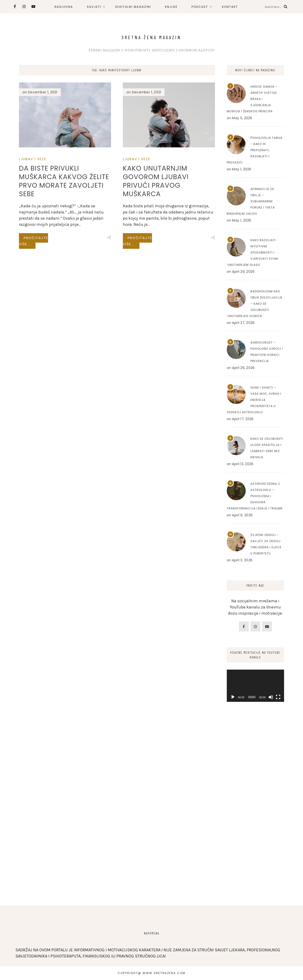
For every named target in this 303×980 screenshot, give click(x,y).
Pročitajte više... (33, 241)
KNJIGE (171, 7)
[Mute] (271, 697)
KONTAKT (230, 7)
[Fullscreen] (278, 697)
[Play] (233, 697)
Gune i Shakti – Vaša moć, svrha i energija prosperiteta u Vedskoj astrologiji (254, 400)
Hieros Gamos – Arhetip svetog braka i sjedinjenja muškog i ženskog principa (252, 99)
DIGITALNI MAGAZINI (133, 7)
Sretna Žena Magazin (151, 37)
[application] (256, 686)
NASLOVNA (64, 7)
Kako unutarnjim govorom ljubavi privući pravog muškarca (156, 181)
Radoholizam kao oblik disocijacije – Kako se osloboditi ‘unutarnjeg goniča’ (255, 304)
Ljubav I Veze (33, 159)
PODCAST (200, 7)
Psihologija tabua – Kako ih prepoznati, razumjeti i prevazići (255, 150)
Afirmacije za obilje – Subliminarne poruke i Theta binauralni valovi (251, 201)
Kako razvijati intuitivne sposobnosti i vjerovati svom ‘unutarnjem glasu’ (252, 252)
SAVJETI (94, 7)
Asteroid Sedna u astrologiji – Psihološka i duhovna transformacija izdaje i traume (255, 496)
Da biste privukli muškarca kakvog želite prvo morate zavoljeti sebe (64, 181)
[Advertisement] (256, 820)
